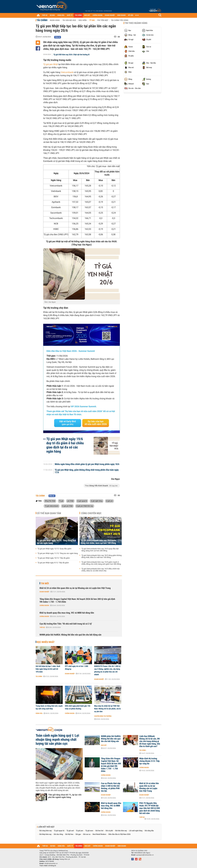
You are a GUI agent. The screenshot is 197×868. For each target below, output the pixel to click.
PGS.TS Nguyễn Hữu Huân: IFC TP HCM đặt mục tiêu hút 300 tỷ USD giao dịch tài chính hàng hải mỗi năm (150, 808)
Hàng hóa (39, 713)
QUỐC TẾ (70, 15)
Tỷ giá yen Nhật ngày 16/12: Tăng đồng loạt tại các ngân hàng (57, 542)
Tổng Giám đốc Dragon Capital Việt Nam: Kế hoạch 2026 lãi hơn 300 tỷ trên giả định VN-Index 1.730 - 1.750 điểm (77, 600)
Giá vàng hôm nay (46, 831)
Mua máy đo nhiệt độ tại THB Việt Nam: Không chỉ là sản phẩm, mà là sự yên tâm (107, 709)
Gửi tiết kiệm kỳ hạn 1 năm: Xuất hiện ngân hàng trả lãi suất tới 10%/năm (48, 669)
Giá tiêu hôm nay (121, 831)
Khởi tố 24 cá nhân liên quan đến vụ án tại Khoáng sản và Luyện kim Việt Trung (75, 588)
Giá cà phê (109, 831)
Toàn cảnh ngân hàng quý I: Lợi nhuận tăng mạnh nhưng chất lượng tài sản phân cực (57, 740)
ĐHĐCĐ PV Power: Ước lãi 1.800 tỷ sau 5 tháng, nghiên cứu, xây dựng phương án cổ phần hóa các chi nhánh (107, 670)
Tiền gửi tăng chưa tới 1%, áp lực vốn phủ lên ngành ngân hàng (65, 796)
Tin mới (45, 583)
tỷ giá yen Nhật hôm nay (85, 506)
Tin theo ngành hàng (136, 23)
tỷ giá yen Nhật (67, 506)
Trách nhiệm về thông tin (48, 866)
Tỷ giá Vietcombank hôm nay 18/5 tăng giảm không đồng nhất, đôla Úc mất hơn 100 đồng (102, 556)
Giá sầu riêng (58, 834)
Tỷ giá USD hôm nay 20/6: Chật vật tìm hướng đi (72, 55)
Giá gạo (78, 834)
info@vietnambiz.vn (51, 863)
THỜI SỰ (45, 15)
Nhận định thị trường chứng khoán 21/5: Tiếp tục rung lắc (149, 761)
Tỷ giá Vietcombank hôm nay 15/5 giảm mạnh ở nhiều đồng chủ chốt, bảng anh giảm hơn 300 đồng (101, 563)
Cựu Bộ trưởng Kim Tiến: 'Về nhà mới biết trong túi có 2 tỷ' (66, 624)
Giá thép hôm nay (45, 834)
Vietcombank (67, 72)
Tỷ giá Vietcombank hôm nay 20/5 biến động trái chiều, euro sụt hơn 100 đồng (98, 542)
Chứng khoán (44, 605)
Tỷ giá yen (80, 831)
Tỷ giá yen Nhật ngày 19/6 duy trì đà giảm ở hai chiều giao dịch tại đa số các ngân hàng (65, 445)
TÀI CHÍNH (78, 15)
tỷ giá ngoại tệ (82, 501)
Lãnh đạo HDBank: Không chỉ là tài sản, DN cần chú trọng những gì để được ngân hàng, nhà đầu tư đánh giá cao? (150, 741)
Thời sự (42, 627)
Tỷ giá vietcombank (52, 506)
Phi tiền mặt (103, 20)
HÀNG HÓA (61, 15)
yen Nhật (70, 501)
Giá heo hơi (99, 831)
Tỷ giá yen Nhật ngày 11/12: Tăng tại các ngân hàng (58, 553)
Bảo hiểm (83, 20)
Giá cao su (87, 834)
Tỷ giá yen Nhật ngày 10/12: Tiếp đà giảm (54, 558)
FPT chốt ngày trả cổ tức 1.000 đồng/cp (77, 668)
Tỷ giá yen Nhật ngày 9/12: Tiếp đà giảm (53, 563)
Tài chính (42, 20)
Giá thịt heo (69, 834)
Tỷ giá (92, 20)
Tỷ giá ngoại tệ (59, 831)
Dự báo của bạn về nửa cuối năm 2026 (96, 423)
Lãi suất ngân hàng (136, 831)
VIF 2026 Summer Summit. (84, 407)
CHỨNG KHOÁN (97, 15)
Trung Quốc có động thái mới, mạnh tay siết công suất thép (49, 707)
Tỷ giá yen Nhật (51, 64)
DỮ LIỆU (131, 15)
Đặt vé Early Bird (68, 423)
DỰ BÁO (52, 15)
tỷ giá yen (109, 501)
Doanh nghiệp (44, 592)
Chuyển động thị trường (103, 716)
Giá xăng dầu (149, 831)
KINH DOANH (121, 15)
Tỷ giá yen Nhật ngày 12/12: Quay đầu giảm (54, 549)
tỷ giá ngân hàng (97, 501)
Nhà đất (104, 745)
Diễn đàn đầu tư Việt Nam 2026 (119, 834)
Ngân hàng (55, 20)
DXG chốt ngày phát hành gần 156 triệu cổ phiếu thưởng (78, 707)
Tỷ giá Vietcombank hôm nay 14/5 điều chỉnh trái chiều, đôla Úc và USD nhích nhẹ (100, 570)
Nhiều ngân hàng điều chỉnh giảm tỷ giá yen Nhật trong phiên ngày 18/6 (87, 464)
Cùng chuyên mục (91, 513)
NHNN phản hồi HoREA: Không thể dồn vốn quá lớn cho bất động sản (70, 635)
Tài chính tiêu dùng (120, 20)
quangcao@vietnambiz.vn (145, 855)
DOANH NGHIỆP (110, 15)
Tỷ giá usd (70, 831)
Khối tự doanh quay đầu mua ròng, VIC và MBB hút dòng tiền (67, 613)
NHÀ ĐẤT (87, 15)
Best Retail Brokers (100, 834)
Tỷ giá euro (89, 831)
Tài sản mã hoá (69, 20)
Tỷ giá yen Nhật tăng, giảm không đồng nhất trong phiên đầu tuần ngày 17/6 (87, 471)
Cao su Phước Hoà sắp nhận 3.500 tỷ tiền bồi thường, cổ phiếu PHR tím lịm (111, 787)
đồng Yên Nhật (50, 501)
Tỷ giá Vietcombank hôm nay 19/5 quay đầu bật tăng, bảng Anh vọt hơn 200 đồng (100, 550)
